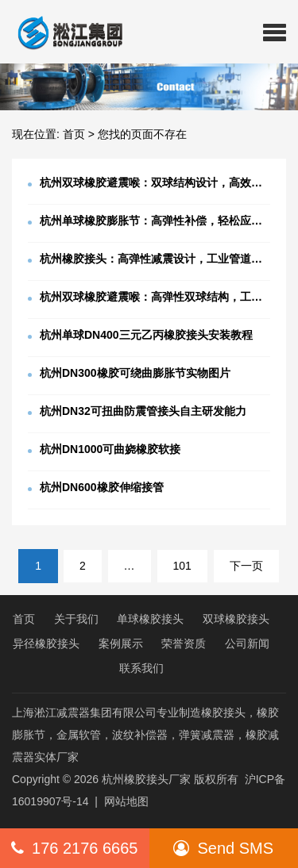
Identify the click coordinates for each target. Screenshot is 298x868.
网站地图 (126, 801)
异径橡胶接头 (46, 643)
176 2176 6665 (74, 848)
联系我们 (141, 668)
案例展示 (121, 643)
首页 (74, 134)
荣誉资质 (184, 643)
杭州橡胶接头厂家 (146, 779)
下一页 (246, 566)
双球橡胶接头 (236, 619)
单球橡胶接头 (150, 619)
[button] (275, 32)
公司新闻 (247, 643)
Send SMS (223, 848)
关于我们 (76, 619)
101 (182, 566)
